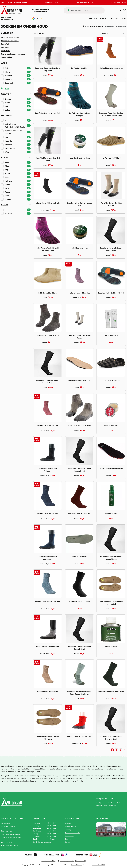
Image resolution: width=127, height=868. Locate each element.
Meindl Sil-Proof (111, 646)
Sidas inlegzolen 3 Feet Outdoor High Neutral (48, 738)
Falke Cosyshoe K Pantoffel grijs (48, 646)
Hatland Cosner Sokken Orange (111, 68)
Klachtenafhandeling (49, 861)
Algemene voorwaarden (66, 861)
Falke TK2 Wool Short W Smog (79, 425)
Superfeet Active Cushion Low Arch (48, 113)
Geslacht (6, 94)
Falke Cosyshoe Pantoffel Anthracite (48, 470)
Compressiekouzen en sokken (13, 54)
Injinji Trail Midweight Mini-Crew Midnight (79, 114)
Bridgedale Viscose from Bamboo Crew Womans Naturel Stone (111, 114)
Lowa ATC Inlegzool (79, 557)
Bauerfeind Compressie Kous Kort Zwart (48, 159)
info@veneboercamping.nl (12, 834)
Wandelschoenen (95, 26)
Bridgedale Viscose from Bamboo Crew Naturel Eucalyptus (79, 693)
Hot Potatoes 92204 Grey (111, 380)
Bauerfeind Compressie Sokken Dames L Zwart (79, 648)
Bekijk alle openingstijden (42, 842)
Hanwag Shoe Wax (111, 425)
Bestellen (68, 824)
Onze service (69, 836)
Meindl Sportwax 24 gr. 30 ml (79, 158)
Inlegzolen (5, 47)
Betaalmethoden (70, 827)
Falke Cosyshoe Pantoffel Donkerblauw (48, 558)
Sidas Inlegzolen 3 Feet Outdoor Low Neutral (111, 603)
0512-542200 (8, 831)
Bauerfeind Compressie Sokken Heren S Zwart (111, 249)
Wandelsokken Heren (10, 41)
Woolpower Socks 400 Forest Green (111, 691)
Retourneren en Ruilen (73, 833)
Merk (4, 63)
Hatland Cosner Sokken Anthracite (48, 203)
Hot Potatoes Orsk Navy (79, 68)
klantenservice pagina (108, 805)
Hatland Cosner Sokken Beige (48, 691)
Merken (103, 18)
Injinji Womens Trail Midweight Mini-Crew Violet (48, 249)
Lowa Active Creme (111, 335)
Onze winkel (114, 18)
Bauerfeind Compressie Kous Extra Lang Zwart (48, 69)
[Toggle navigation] (8, 18)
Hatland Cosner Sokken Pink (48, 425)
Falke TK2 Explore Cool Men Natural (111, 204)
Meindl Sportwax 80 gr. (79, 248)
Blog (124, 18)
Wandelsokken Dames (10, 37)
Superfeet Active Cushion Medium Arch (79, 204)
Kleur (4, 157)
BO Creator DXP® (98, 865)
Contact (67, 842)
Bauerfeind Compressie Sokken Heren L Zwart (79, 470)
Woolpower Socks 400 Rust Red (79, 513)
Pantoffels (5, 44)
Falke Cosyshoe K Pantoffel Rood (79, 736)
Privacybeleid (81, 861)
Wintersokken (7, 57)
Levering (68, 830)
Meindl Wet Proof (111, 513)
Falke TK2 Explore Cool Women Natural (79, 337)
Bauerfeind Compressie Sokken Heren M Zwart (48, 382)
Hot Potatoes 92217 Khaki (111, 158)
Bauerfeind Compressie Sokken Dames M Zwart (111, 738)
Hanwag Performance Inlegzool (111, 468)
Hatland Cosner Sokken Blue (48, 513)
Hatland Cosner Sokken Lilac (79, 293)
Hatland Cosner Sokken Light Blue (48, 601)
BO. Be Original (76, 865)
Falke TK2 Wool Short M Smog (48, 335)
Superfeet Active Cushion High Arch (111, 293)
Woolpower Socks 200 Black (79, 601)
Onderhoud (6, 51)
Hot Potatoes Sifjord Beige (48, 293)
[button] (121, 10)
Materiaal (7, 115)
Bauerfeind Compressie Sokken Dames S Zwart (111, 558)
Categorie (7, 33)
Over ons (68, 839)
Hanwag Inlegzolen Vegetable (79, 380)
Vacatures (92, 18)
